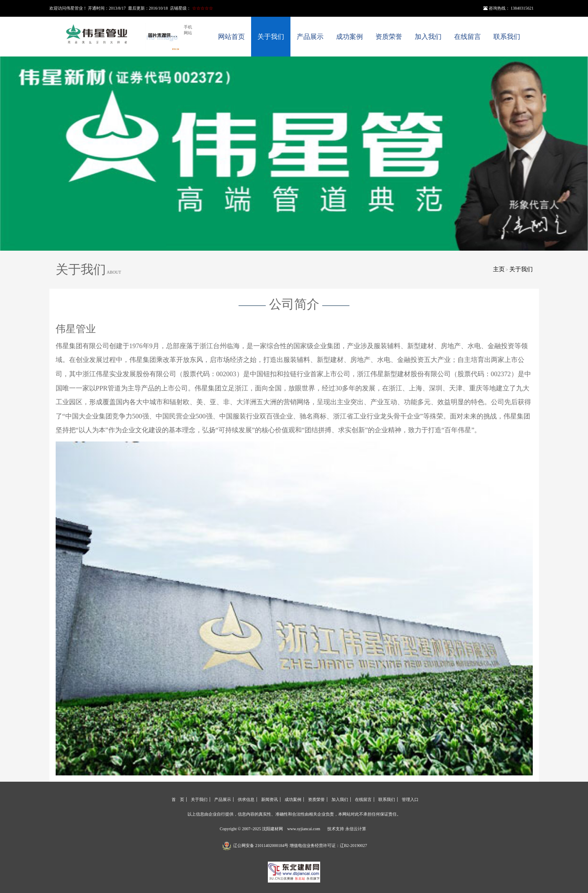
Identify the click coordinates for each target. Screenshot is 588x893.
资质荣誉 (389, 37)
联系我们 (507, 37)
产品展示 (310, 37)
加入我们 (428, 37)
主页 (499, 269)
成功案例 (349, 37)
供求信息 (246, 799)
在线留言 (467, 37)
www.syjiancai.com (304, 829)
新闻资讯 (270, 799)
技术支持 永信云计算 (347, 829)
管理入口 (410, 799)
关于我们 (271, 37)
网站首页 (231, 37)
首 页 (178, 799)
